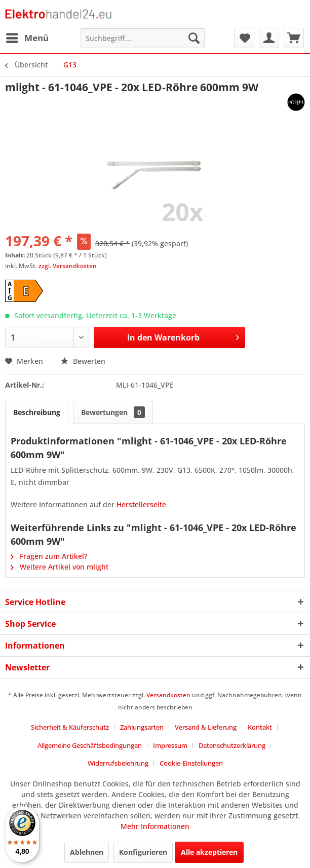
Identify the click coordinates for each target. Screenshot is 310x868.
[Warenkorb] (294, 38)
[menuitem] (27, 38)
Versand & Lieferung (206, 727)
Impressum (170, 745)
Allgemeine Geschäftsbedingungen (90, 745)
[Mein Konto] (269, 38)
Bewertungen (113, 412)
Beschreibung (37, 412)
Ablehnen (87, 852)
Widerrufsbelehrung (118, 763)
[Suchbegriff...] (143, 38)
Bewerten (83, 361)
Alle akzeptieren (209, 852)
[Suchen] (194, 38)
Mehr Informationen (155, 826)
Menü (27, 37)
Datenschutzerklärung (232, 745)
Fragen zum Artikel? (49, 556)
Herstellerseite (141, 504)
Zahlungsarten (142, 727)
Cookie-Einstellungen (191, 763)
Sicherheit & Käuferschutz (70, 727)
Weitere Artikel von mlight (60, 567)
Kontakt (260, 727)
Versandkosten (168, 695)
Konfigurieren (143, 852)
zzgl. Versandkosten (68, 266)
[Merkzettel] (244, 38)
